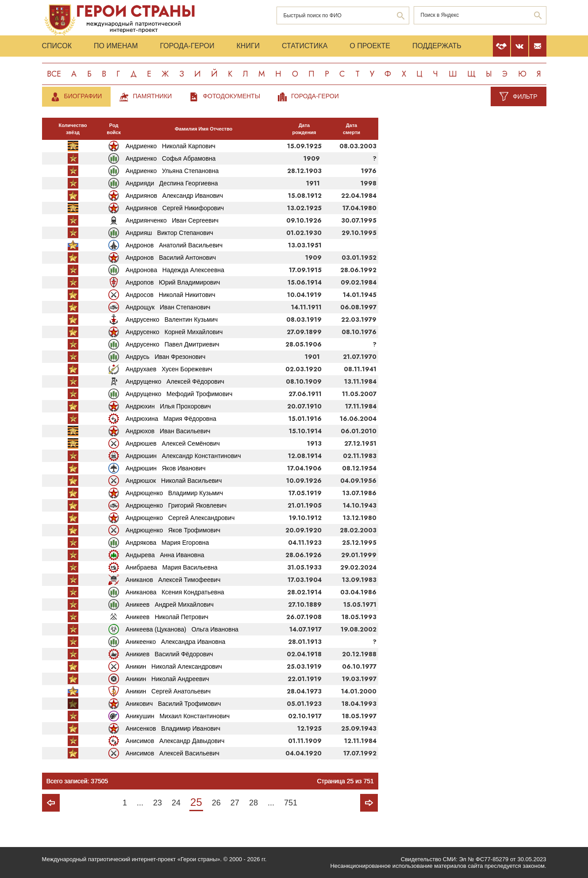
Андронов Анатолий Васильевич (174, 245)
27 (235, 803)
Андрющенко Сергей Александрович (180, 518)
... (140, 803)
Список (57, 46)
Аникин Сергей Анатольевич (168, 691)
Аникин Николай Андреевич (167, 679)
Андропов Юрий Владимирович (173, 282)
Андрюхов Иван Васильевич (168, 431)
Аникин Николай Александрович (174, 666)
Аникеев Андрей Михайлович (170, 605)
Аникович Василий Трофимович (173, 704)
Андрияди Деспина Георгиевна (172, 183)
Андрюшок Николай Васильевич (174, 481)
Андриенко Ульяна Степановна (172, 171)
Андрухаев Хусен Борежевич (169, 369)
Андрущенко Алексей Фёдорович (175, 381)
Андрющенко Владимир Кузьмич (174, 493)
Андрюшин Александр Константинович (183, 456)
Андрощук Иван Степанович (168, 307)
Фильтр (525, 96)
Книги (248, 46)
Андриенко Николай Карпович (171, 146)
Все (54, 74)
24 (176, 803)
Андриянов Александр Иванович (174, 196)
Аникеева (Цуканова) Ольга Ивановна (182, 629)
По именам (116, 46)
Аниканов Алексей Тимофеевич (173, 580)
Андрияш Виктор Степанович (169, 233)
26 (216, 803)
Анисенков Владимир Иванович (173, 728)
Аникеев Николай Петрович (167, 617)
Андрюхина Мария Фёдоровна (171, 419)
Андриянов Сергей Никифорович (175, 208)
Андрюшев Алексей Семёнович (173, 443)
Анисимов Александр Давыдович (175, 741)
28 (254, 803)
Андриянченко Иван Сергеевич (172, 220)
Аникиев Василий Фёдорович (169, 654)
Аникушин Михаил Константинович (178, 716)
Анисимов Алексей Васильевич (173, 753)
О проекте (370, 46)
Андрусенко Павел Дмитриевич (173, 344)
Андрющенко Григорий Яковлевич (176, 505)
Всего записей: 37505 (77, 781)
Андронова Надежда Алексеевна (175, 270)
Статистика (305, 46)
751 (291, 803)
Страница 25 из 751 (345, 781)
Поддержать (437, 46)
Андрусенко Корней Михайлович (174, 332)
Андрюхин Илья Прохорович (168, 406)
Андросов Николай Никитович (171, 295)
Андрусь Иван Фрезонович (165, 357)
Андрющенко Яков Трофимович (173, 530)
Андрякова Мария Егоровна (167, 543)
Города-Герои (187, 46)
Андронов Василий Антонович (171, 258)
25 (196, 802)
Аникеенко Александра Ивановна (176, 642)
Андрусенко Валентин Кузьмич (172, 320)
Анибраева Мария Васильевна (172, 567)
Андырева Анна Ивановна (165, 555)
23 (158, 803)
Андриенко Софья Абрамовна (171, 158)
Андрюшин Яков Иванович (166, 468)
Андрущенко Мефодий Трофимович (179, 394)
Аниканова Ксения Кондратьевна (175, 592)
